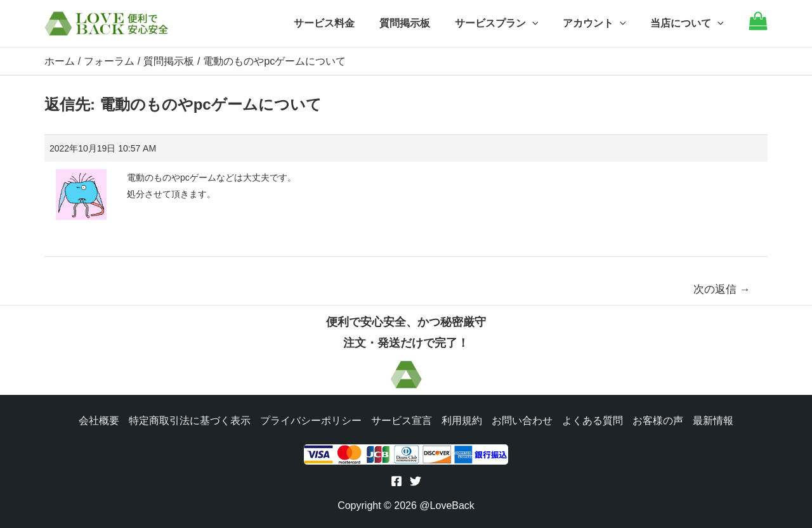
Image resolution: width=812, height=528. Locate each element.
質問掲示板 (419, 23)
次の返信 (722, 289)
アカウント (601, 23)
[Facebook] (396, 481)
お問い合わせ (523, 419)
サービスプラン (507, 23)
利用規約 (462, 419)
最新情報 (716, 419)
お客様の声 (660, 419)
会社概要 (96, 419)
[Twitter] (416, 481)
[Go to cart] (758, 27)
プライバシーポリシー (310, 419)
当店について (689, 23)
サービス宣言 (401, 419)
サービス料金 (343, 23)
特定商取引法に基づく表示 (188, 419)
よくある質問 (594, 419)
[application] (542, 23)
